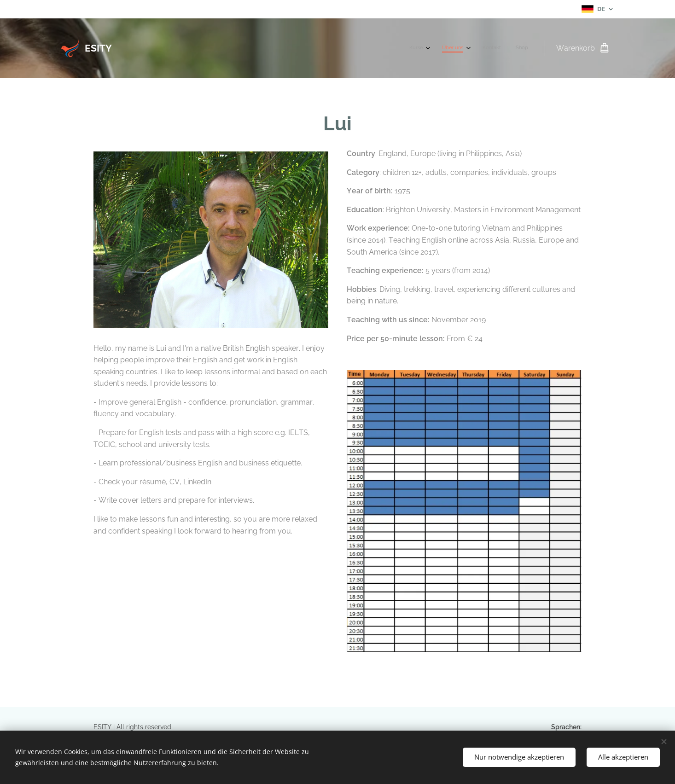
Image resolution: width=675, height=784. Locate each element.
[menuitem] (480, 48)
